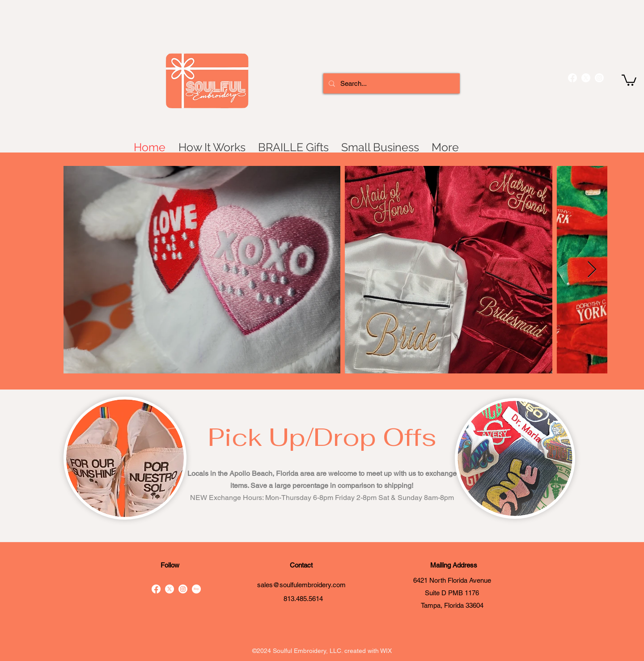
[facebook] (572, 78)
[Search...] (391, 83)
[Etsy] (196, 589)
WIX (386, 651)
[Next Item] (592, 270)
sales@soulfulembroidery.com (301, 585)
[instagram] (599, 78)
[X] (586, 78)
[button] (629, 80)
